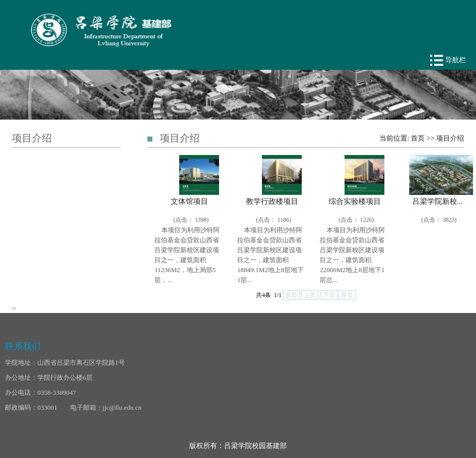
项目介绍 (450, 138)
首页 (418, 138)
